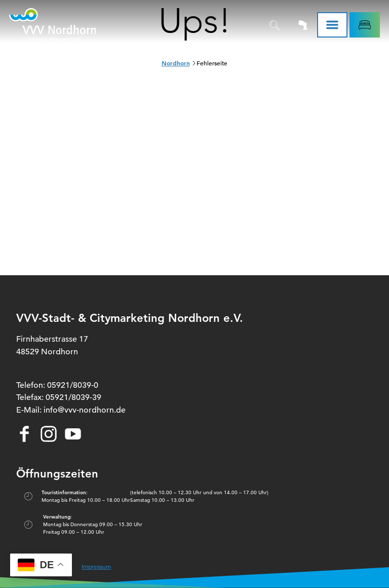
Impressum (96, 566)
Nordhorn (176, 63)
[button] (365, 25)
